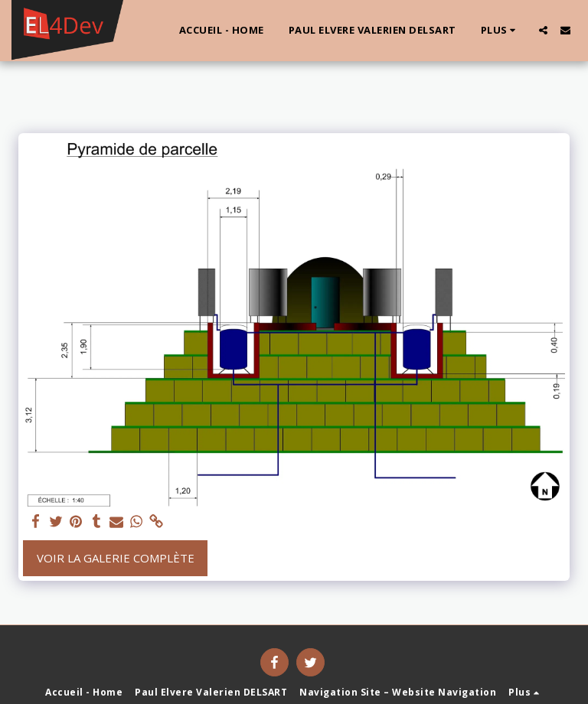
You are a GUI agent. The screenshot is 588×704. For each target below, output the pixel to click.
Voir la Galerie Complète (116, 558)
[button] (543, 30)
